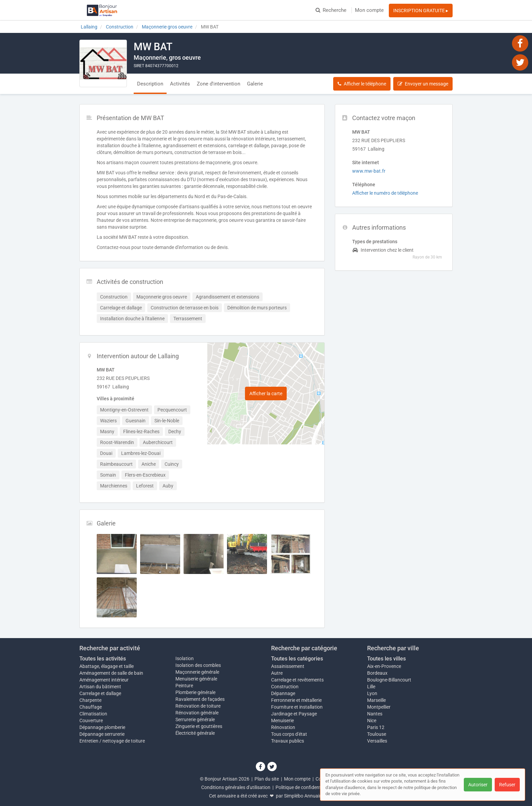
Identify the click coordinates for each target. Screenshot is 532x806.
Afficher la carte (266, 394)
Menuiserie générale (196, 679)
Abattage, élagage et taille (107, 666)
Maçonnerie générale (197, 672)
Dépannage (283, 693)
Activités (180, 84)
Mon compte (369, 10)
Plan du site (267, 779)
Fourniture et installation (297, 707)
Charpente (90, 700)
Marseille (376, 700)
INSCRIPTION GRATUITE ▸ (421, 11)
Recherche (331, 10)
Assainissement (288, 666)
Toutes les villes (386, 659)
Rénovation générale (197, 713)
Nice (372, 721)
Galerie (255, 84)
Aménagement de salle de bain (111, 673)
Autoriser (478, 785)
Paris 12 (376, 727)
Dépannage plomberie (102, 727)
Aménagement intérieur (104, 680)
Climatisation (93, 714)
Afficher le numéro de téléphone (385, 193)
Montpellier (379, 707)
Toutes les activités (103, 659)
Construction (285, 687)
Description (150, 84)
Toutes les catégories (297, 659)
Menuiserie (282, 721)
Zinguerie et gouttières (199, 726)
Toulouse (377, 734)
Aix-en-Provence (384, 666)
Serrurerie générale (195, 719)
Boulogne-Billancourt (389, 680)
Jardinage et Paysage (294, 714)
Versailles (377, 741)
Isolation (185, 658)
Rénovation (283, 727)
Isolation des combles (198, 665)
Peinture (184, 686)
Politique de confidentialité (303, 787)
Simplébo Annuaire (304, 796)
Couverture (91, 721)
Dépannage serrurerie (102, 734)
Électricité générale (195, 733)
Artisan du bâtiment (100, 687)
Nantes (375, 714)
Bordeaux (377, 673)
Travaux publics (288, 741)
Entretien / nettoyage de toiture (112, 741)
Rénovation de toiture (198, 706)
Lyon (372, 693)
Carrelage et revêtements (297, 680)
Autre (277, 673)
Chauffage (91, 707)
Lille (371, 687)
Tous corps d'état (289, 734)
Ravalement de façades (200, 699)
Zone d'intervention (218, 84)
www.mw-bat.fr (369, 171)
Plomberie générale (195, 692)
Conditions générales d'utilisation (236, 787)
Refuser (507, 785)
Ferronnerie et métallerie (296, 700)
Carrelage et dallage (100, 693)
